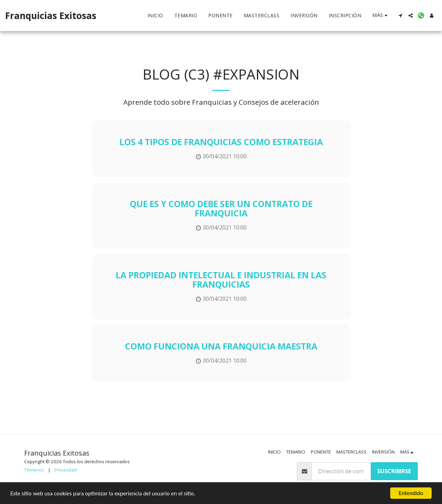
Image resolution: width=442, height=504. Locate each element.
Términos (34, 470)
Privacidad (66, 470)
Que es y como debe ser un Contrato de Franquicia (221, 208)
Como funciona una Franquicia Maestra (221, 346)
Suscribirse (394, 471)
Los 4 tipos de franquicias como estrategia (221, 142)
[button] (400, 16)
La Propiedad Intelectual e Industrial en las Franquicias (221, 280)
